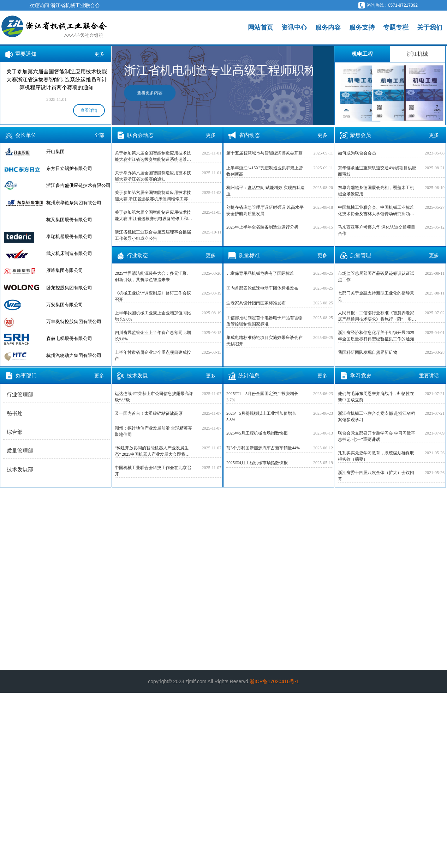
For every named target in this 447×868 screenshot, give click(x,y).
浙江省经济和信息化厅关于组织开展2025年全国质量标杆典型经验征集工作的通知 (376, 336)
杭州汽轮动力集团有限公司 (74, 355)
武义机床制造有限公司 (69, 253)
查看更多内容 (171, 93)
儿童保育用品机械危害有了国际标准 (260, 273)
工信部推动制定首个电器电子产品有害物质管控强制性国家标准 (264, 321)
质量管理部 (20, 451)
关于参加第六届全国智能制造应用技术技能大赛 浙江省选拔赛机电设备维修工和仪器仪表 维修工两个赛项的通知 (153, 216)
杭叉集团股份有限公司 (69, 220)
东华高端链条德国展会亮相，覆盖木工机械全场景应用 (376, 191)
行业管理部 (20, 395)
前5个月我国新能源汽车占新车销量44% (263, 448)
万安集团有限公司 (65, 305)
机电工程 (362, 54)
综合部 (15, 432)
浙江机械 (417, 54)
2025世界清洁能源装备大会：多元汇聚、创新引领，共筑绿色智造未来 (153, 277)
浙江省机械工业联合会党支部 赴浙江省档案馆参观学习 (377, 417)
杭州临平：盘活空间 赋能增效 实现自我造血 (266, 191)
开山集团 (55, 151)
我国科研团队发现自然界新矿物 (368, 352)
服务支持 (362, 28)
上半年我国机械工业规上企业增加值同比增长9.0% (153, 316)
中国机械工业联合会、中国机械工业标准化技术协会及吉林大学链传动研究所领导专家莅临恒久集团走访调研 (376, 211)
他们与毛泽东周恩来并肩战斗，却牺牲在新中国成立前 (376, 397)
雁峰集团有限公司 (65, 270)
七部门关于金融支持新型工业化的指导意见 (376, 296)
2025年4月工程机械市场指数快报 (257, 463)
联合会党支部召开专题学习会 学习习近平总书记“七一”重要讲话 (377, 436)
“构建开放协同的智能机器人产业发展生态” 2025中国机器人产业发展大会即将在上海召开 (152, 451)
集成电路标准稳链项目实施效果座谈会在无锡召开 (264, 341)
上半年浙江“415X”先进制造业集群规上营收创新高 (265, 171)
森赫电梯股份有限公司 (69, 338)
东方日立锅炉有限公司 (69, 168)
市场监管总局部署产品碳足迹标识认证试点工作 (376, 277)
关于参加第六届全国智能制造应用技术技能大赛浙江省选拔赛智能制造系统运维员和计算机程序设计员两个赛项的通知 (153, 157)
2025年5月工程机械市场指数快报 (257, 433)
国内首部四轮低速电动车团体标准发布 (262, 288)
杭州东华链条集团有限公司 (74, 203)
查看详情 (89, 110)
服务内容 (328, 28)
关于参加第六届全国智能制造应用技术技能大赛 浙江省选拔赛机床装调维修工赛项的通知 (153, 196)
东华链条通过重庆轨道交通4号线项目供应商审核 (377, 171)
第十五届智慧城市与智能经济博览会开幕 (264, 153)
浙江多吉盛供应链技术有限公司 (78, 185)
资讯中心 (294, 28)
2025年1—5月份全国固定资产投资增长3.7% (262, 397)
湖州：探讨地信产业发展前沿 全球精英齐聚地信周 (153, 431)
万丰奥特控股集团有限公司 (74, 321)
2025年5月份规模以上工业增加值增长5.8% (261, 417)
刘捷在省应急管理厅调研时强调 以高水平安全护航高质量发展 (265, 211)
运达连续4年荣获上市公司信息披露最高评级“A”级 (154, 397)
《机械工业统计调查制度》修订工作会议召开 (153, 296)
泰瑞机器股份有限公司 (69, 236)
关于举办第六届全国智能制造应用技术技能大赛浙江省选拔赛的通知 (153, 176)
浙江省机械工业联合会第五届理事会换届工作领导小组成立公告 (153, 235)
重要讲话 (429, 376)
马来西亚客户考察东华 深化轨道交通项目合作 (377, 230)
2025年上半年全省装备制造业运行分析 (262, 227)
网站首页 (261, 28)
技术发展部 (20, 469)
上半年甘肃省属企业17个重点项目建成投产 (153, 356)
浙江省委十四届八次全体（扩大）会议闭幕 (376, 476)
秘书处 (15, 413)
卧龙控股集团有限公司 (69, 288)
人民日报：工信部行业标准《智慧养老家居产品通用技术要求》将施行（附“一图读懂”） (377, 316)
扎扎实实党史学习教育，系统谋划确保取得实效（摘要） (376, 456)
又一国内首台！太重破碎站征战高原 (149, 413)
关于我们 (430, 28)
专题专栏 (396, 28)
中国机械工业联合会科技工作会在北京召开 (153, 471)
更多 (99, 54)
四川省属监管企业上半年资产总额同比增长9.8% (153, 336)
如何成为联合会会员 (357, 153)
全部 (99, 135)
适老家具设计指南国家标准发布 (256, 303)
